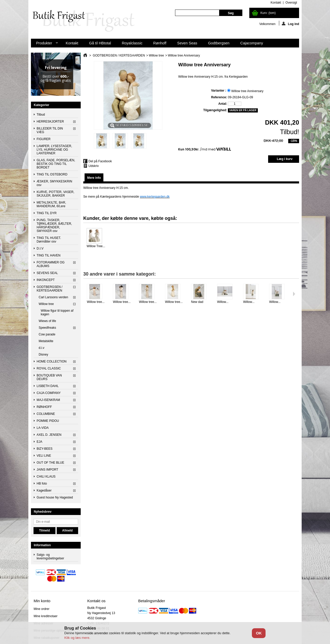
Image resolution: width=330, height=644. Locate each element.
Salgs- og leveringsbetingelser (50, 557)
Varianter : (219, 91)
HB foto (42, 484)
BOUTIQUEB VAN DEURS (49, 377)
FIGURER (44, 139)
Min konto (42, 601)
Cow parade (47, 334)
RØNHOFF (44, 407)
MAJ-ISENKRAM (48, 400)
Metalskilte (46, 341)
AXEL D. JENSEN (49, 435)
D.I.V (40, 248)
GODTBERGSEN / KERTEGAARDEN (49, 289)
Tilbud (41, 115)
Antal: (223, 104)
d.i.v (42, 348)
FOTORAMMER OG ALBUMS (51, 264)
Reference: (219, 97)
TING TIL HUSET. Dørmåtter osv (49, 240)
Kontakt (72, 43)
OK (259, 633)
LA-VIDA (43, 428)
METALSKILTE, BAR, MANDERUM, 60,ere (51, 204)
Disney (43, 355)
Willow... (223, 302)
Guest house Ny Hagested (55, 497)
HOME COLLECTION (52, 361)
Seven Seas (187, 43)
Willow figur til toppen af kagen (57, 312)
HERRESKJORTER (50, 122)
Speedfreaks (47, 328)
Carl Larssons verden (53, 297)
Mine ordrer (41, 609)
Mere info (94, 178)
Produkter (44, 44)
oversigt (291, 3)
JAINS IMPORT (47, 470)
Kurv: (268, 13)
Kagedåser (44, 490)
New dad (197, 302)
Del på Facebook (100, 161)
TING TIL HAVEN (48, 255)
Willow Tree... (96, 246)
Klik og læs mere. (77, 638)
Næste (294, 294)
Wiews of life (47, 321)
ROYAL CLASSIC (49, 368)
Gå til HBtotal (100, 43)
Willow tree (46, 304)
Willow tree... (96, 302)
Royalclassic (132, 43)
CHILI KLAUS (46, 477)
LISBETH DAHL (48, 386)
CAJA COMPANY (49, 393)
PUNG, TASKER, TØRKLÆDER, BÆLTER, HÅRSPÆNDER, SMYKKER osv (54, 226)
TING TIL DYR (47, 213)
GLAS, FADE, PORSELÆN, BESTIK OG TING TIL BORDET (56, 164)
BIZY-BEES (45, 449)
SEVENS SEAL (47, 273)
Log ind (290, 24)
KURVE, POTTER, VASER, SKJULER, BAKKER (55, 194)
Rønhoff (160, 43)
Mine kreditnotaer (46, 616)
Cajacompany (252, 43)
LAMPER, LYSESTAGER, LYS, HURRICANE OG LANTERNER (54, 150)
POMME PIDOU (48, 421)
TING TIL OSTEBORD (52, 174)
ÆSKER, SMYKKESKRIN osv (54, 183)
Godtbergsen (219, 43)
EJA (39, 442)
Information (42, 545)
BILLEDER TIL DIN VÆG (50, 130)
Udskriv (94, 166)
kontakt (276, 3)
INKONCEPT (46, 280)
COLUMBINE (46, 414)
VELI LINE (44, 456)
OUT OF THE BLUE (50, 463)
